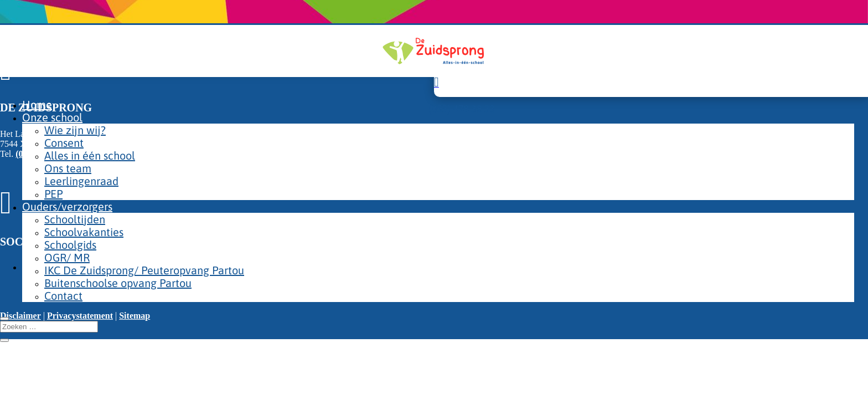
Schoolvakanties (84, 232)
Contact (63, 296)
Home (37, 104)
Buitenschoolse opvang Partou (118, 283)
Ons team (68, 168)
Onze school (52, 117)
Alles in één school (90, 155)
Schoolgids (70, 245)
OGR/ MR (67, 257)
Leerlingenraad (81, 181)
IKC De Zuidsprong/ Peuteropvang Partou (144, 270)
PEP (53, 194)
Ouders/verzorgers (67, 206)
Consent (64, 143)
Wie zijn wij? (75, 130)
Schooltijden (75, 219)
